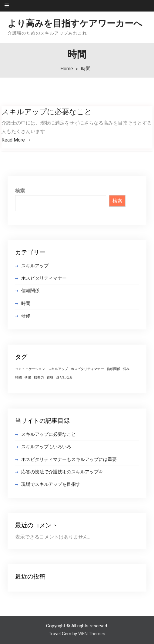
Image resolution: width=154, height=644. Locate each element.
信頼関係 (30, 291)
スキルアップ (35, 266)
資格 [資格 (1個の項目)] (50, 378)
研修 (26, 316)
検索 (20, 191)
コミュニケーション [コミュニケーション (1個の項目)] (30, 369)
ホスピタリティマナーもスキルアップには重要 (69, 459)
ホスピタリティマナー (44, 279)
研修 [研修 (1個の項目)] (28, 378)
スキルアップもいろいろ (46, 447)
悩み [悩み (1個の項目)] (126, 369)
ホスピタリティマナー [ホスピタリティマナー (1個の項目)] (87, 369)
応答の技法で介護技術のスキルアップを (62, 472)
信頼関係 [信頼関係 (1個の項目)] (113, 369)
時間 (26, 303)
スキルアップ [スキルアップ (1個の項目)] (58, 369)
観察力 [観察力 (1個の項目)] (39, 378)
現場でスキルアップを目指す (51, 485)
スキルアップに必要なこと (47, 112)
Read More (13, 140)
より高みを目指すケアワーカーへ (75, 23)
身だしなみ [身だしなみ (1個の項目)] (64, 378)
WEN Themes (92, 634)
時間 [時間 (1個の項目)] (18, 378)
